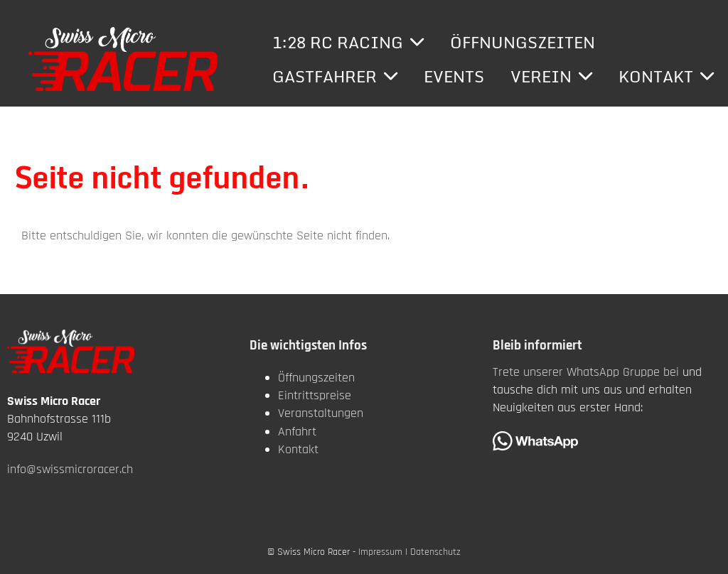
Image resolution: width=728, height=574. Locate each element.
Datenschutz (435, 552)
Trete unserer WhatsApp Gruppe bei (586, 372)
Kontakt (666, 76)
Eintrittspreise (315, 395)
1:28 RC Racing (348, 42)
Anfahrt (297, 432)
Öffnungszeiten (523, 42)
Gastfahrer (335, 76)
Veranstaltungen (321, 413)
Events (454, 76)
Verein (551, 76)
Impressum (380, 552)
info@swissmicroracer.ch (70, 469)
